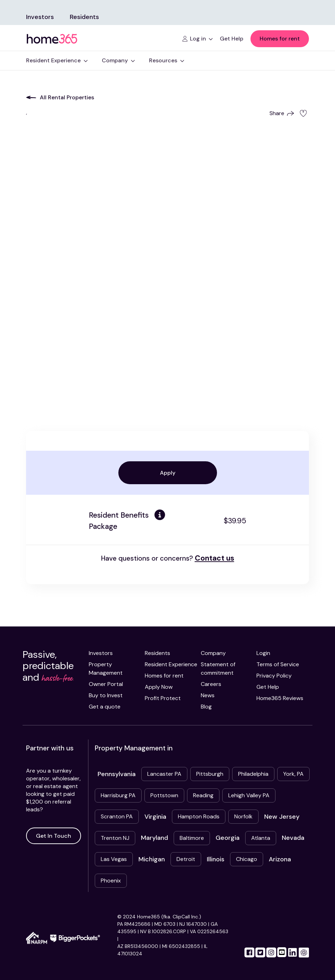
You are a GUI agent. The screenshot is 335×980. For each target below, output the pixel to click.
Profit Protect (163, 698)
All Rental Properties (60, 97)
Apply (168, 473)
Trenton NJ (115, 838)
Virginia (155, 817)
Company (213, 653)
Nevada (293, 838)
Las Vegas (114, 859)
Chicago (247, 859)
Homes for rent (280, 39)
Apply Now (159, 687)
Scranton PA (117, 816)
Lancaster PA (164, 774)
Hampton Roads (199, 816)
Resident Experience (171, 664)
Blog (206, 707)
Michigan (152, 859)
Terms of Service (278, 664)
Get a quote (105, 707)
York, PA (293, 774)
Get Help (268, 687)
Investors (40, 17)
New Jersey (282, 817)
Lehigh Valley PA (249, 795)
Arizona (280, 859)
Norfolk (243, 816)
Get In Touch (54, 836)
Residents (84, 17)
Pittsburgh (210, 774)
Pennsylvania (117, 774)
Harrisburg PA (118, 795)
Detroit (186, 859)
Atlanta (261, 838)
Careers (211, 684)
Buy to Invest (106, 695)
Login (263, 653)
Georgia (228, 838)
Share (282, 113)
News (208, 695)
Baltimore (192, 838)
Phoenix (111, 881)
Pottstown (164, 795)
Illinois (216, 859)
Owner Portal (106, 684)
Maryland (154, 838)
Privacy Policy (274, 676)
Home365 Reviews (280, 698)
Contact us (215, 558)
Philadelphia (253, 774)
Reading (203, 795)
